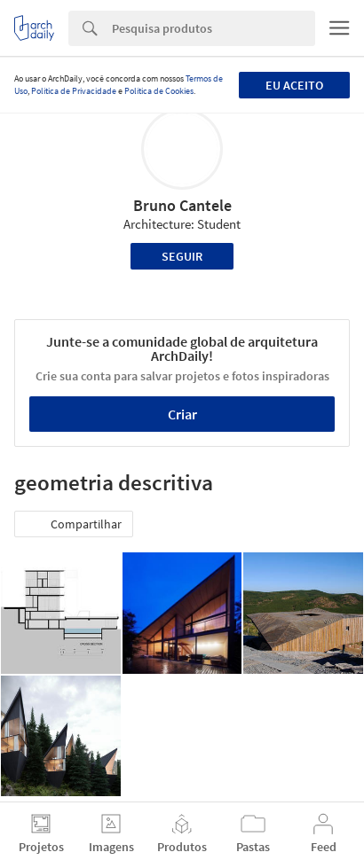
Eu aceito (294, 85)
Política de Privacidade (74, 91)
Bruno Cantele (182, 205)
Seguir (182, 256)
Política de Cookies (159, 91)
